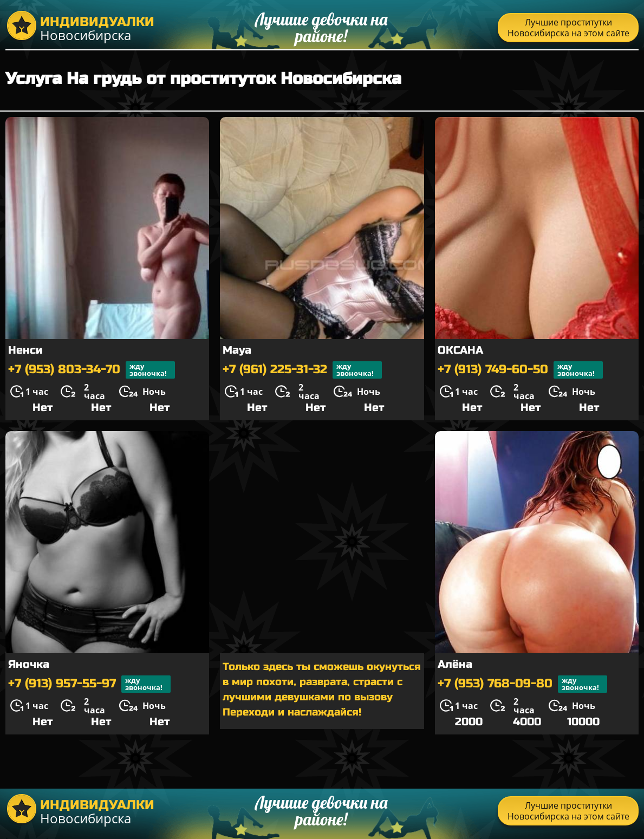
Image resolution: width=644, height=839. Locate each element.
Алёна (455, 664)
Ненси (25, 350)
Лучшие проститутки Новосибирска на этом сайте (568, 28)
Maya (237, 350)
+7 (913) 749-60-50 (520, 370)
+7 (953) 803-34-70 (92, 370)
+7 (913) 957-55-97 (89, 684)
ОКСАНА (460, 350)
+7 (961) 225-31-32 (302, 370)
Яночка (29, 664)
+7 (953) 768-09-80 (522, 684)
